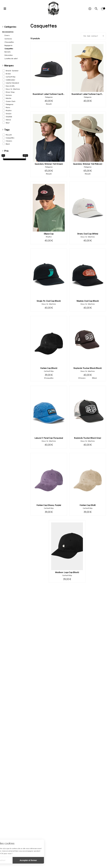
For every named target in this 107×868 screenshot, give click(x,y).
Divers (7, 35)
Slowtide (9, 117)
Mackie (8, 98)
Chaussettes (9, 42)
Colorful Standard (12, 83)
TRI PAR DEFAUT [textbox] (91, 36)
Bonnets (7, 52)
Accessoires (8, 32)
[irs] (0, 0)
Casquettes (10, 138)
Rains (8, 107)
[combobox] (93, 36)
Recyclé (9, 135)
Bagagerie (8, 45)
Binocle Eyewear (12, 71)
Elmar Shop (10, 92)
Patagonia (9, 104)
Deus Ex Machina (13, 89)
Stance (8, 120)
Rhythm (9, 110)
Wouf (8, 123)
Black (8, 144)
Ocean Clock (11, 101)
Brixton (8, 74)
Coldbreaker (10, 80)
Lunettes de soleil (11, 58)
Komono (9, 95)
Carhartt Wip (11, 77)
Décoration (9, 55)
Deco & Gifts (10, 86)
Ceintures (8, 39)
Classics (9, 141)
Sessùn (9, 113)
